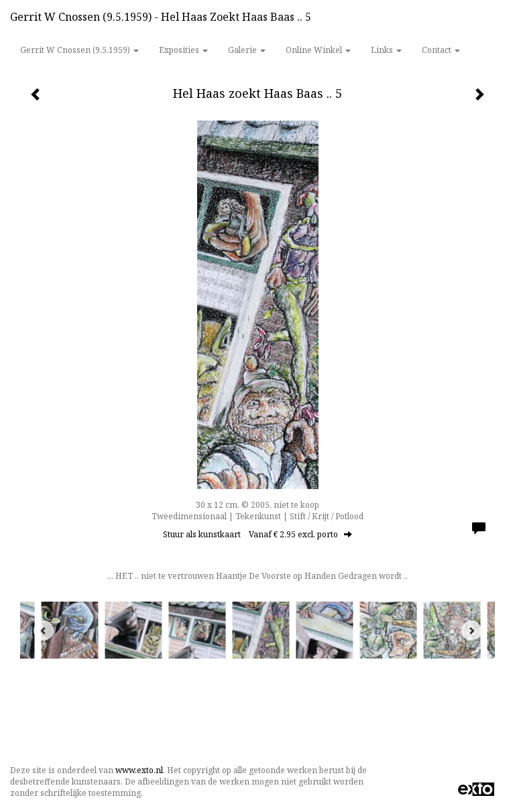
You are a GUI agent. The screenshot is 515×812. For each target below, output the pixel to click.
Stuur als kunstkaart (257, 534)
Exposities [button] (183, 50)
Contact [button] (441, 50)
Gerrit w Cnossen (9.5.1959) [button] (79, 50)
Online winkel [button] (318, 50)
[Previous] (44, 630)
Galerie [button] (247, 50)
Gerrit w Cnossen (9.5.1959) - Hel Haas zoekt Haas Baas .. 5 (161, 17)
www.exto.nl (139, 770)
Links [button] (386, 50)
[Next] (471, 630)
